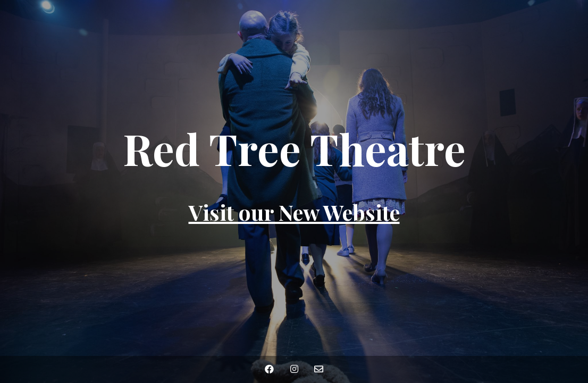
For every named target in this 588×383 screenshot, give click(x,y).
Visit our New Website (294, 212)
